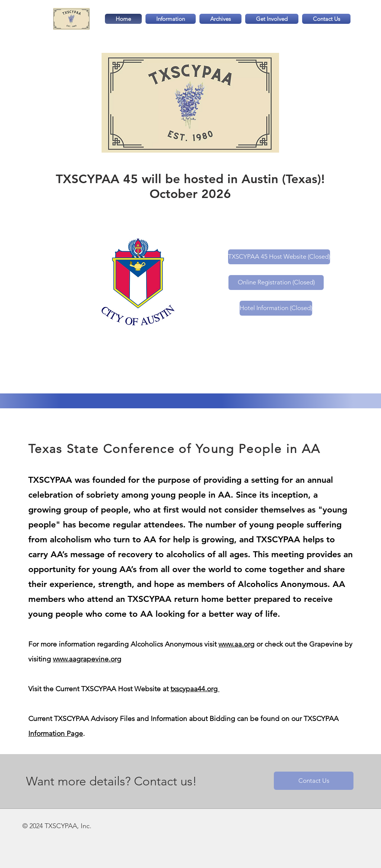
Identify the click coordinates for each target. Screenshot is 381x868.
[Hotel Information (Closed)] (276, 308)
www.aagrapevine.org (87, 659)
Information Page (56, 733)
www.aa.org (236, 644)
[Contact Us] (314, 781)
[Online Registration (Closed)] (276, 283)
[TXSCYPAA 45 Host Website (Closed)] (279, 257)
